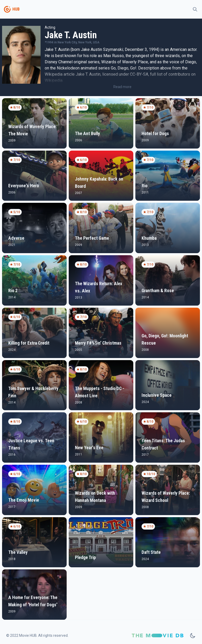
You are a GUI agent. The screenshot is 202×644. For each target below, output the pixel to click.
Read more (122, 87)
